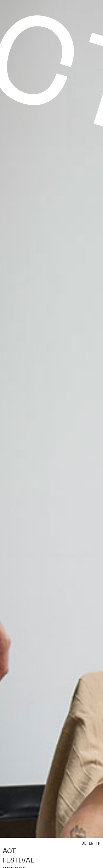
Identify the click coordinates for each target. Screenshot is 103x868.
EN (91, 843)
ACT (9, 851)
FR (98, 843)
